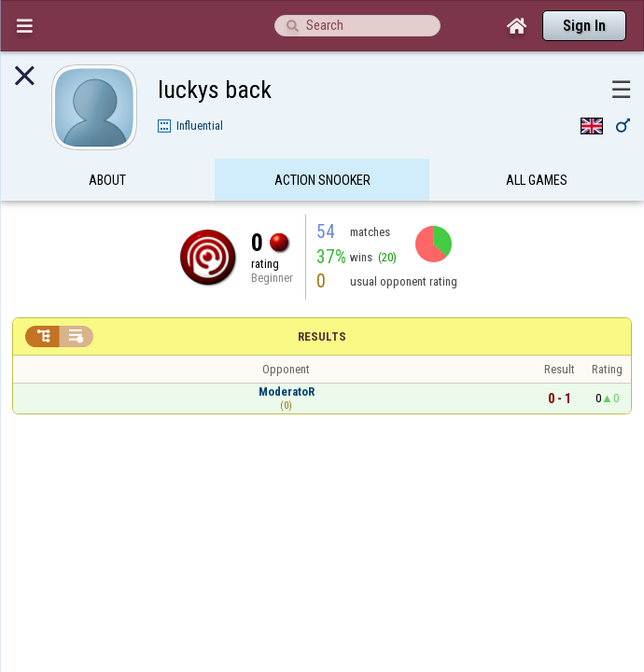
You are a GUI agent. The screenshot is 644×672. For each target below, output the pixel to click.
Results (322, 300)
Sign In (584, 26)
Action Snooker (322, 144)
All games (537, 144)
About (107, 144)
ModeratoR (287, 355)
